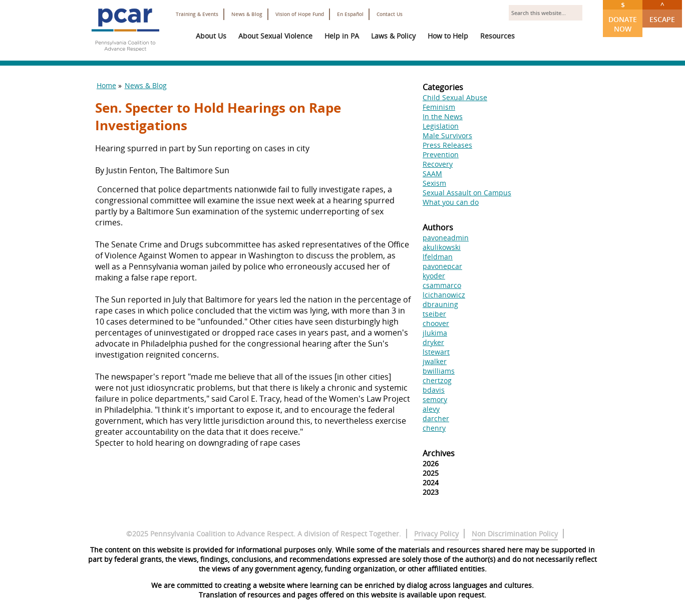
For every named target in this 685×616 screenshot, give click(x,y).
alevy (431, 409)
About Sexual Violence (275, 36)
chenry (434, 428)
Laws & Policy (393, 36)
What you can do (451, 202)
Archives (439, 453)
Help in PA (342, 36)
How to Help (448, 36)
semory (435, 399)
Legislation (441, 126)
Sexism (434, 183)
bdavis (434, 390)
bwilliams (439, 371)
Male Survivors (447, 135)
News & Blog (247, 14)
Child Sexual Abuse (455, 97)
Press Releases (447, 145)
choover (436, 323)
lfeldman (438, 257)
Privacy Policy (436, 534)
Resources (497, 36)
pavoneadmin (446, 238)
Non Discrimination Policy (515, 534)
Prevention (441, 155)
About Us (211, 36)
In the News (443, 116)
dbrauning (440, 304)
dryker (433, 342)
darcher (436, 418)
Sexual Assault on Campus (467, 193)
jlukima (435, 333)
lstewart (436, 352)
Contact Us (390, 14)
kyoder (434, 276)
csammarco (442, 285)
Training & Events (197, 14)
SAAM (432, 174)
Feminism (439, 107)
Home (106, 85)
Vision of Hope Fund (300, 14)
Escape (662, 12)
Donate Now (623, 17)
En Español (350, 14)
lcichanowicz (444, 295)
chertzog (437, 380)
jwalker (435, 361)
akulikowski (442, 247)
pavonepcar (442, 266)
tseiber (434, 314)
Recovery (438, 164)
